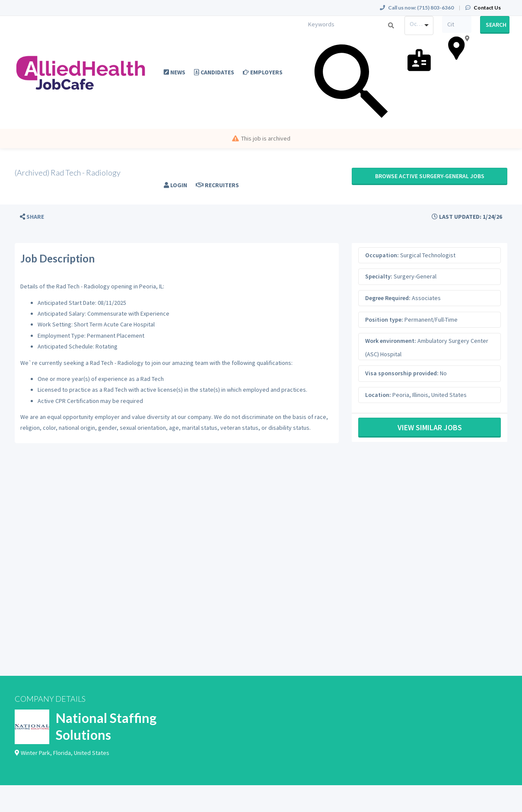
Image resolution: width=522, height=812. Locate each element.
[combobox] (419, 26)
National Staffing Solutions (106, 726)
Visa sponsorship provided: (402, 373)
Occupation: (382, 255)
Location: (378, 395)
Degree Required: (388, 298)
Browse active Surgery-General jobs (430, 176)
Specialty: (379, 276)
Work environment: (391, 341)
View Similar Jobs (430, 427)
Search (496, 25)
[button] (32, 217)
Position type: (384, 320)
